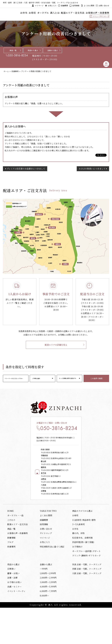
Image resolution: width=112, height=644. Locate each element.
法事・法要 (12, 612)
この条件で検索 (96, 387)
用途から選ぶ (33, 54)
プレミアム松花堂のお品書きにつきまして (26, 176)
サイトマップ (46, 562)
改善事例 (16, 75)
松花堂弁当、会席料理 (82, 567)
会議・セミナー (14, 622)
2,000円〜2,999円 (48, 612)
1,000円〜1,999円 (48, 607)
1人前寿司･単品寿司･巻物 (84, 547)
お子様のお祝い (14, 617)
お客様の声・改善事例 (100, 14)
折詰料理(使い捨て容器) (83, 572)
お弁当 (43, 14)
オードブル (58, 14)
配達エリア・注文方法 (81, 14)
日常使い (11, 602)
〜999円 (44, 602)
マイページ (39, 5)
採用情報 (76, 5)
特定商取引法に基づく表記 (52, 577)
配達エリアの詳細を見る (56, 353)
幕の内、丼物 (78, 562)
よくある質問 (89, 5)
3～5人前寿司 (78, 552)
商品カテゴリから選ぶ (82, 537)
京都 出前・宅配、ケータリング (87, 602)
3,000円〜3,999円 (48, 617)
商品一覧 (13, 54)
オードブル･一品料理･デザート (86, 582)
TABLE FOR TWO (48, 537)
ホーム (6, 75)
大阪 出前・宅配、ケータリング (87, 607)
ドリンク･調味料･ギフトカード (86, 587)
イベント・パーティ (16, 626)
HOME (10, 537)
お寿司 (50, 14)
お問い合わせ (104, 5)
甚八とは (68, 14)
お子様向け (77, 577)
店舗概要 (64, 5)
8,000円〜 (44, 632)
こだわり (11, 547)
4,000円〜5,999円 (48, 622)
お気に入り (52, 5)
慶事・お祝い (13, 607)
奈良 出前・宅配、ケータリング (87, 597)
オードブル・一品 (15, 542)
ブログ (10, 572)
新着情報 (11, 567)
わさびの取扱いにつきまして (92, 176)
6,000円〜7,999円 (48, 626)
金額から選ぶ (53, 54)
